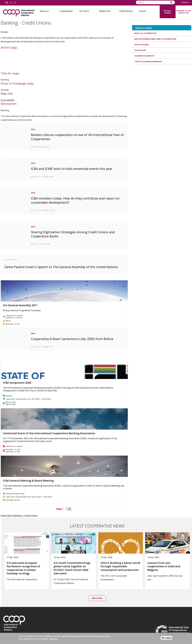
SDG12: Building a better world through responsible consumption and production (120, 566)
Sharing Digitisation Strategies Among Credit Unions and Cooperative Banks (73, 234)
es (11, 2)
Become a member (168, 12)
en (7, 2)
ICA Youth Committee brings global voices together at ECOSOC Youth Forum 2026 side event (72, 568)
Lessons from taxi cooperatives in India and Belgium (164, 566)
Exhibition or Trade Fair (14, 318)
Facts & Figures (142, 45)
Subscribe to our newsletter (183, 12)
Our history (140, 50)
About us (44, 11)
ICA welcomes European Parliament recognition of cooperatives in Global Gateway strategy (23, 568)
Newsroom (105, 11)
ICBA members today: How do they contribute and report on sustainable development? (75, 200)
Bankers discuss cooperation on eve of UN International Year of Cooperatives (77, 137)
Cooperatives (66, 11)
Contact (185, 2)
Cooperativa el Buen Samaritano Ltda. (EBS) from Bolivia (72, 339)
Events (142, 11)
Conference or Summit (14, 315)
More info (54, 639)
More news (97, 598)
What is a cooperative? (145, 33)
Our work (84, 11)
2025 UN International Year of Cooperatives (155, 39)
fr (15, 2)
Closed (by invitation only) (15, 494)
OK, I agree (166, 638)
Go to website (7, 100)
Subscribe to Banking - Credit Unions (19, 515)
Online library (126, 11)
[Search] (171, 2)
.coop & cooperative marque (148, 62)
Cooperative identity (144, 56)
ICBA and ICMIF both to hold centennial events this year (72, 169)
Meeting (9, 396)
